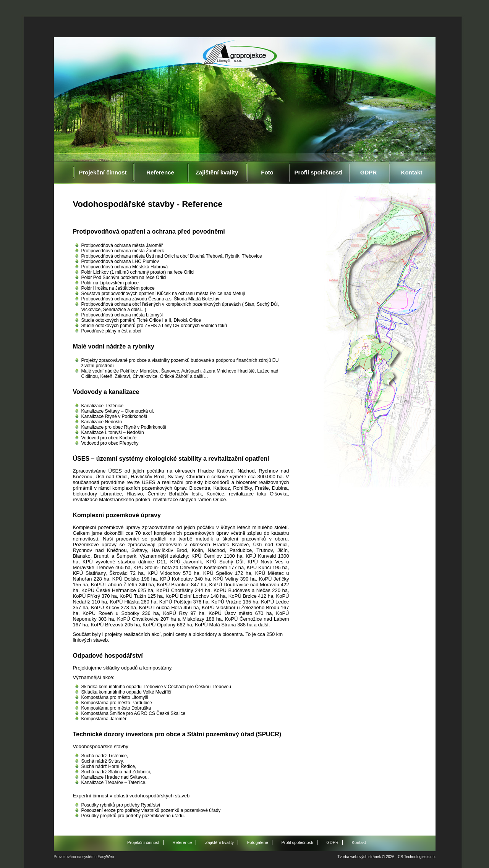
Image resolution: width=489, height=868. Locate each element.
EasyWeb (106, 857)
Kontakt (412, 172)
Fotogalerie (258, 842)
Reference (160, 172)
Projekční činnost (103, 172)
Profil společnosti (319, 172)
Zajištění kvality (217, 172)
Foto (267, 172)
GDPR (368, 172)
